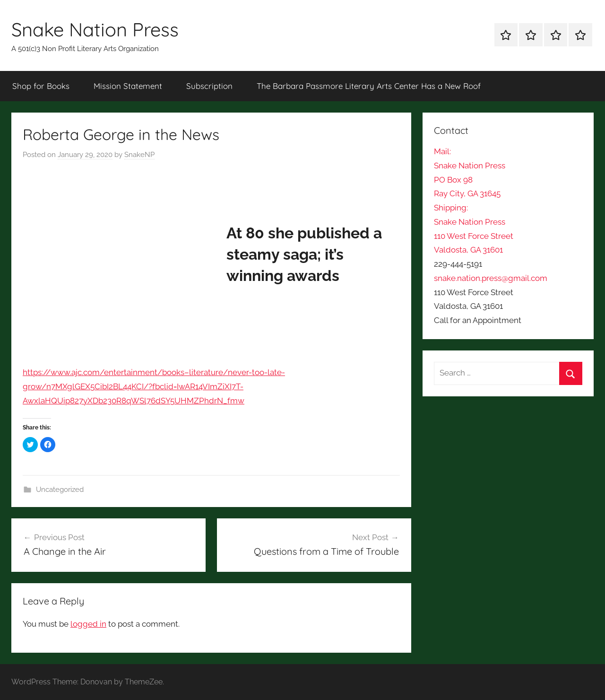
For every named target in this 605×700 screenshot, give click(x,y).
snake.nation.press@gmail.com (491, 278)
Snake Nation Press (95, 29)
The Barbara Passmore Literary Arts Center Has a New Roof (369, 86)
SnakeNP (139, 155)
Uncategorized (60, 490)
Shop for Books (41, 86)
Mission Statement (128, 86)
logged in (88, 624)
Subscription (209, 86)
